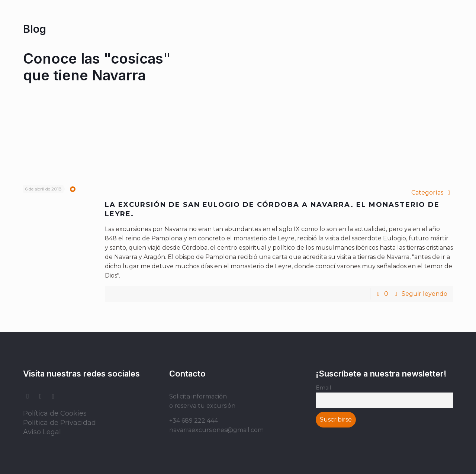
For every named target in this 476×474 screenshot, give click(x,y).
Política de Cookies (55, 413)
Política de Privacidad (59, 423)
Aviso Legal (42, 432)
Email (323, 388)
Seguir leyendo (424, 294)
